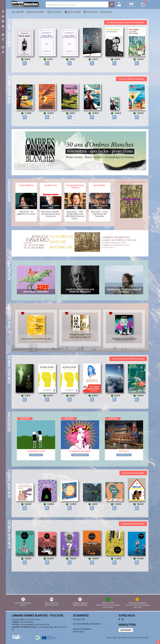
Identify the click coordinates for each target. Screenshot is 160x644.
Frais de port (79, 631)
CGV (120, 638)
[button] (144, 47)
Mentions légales (112, 638)
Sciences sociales (124, 466)
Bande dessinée (36, 466)
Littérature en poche (80, 466)
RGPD (124, 638)
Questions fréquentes (83, 628)
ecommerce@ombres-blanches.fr (89, 622)
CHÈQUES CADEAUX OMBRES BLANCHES (80, 601)
